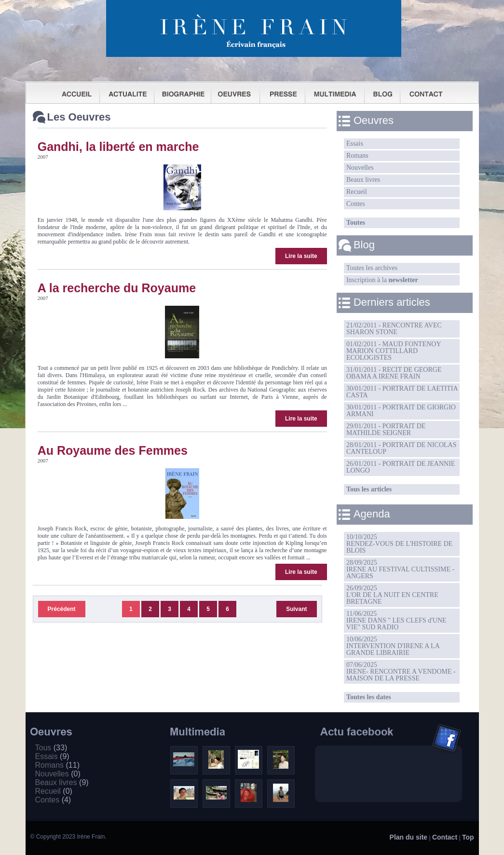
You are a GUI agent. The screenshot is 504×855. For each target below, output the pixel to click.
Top (468, 837)
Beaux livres (363, 180)
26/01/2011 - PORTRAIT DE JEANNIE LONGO (401, 467)
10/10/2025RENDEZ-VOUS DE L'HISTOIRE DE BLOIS (399, 544)
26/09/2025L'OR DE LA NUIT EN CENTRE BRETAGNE (392, 595)
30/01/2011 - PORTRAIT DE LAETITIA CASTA (402, 392)
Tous (51, 748)
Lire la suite (301, 256)
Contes (356, 204)
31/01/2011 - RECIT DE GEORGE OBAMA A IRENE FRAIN (394, 373)
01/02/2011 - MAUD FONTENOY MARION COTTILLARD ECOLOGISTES (394, 351)
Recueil (357, 192)
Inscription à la (382, 280)
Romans (357, 156)
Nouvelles (360, 168)
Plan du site (409, 837)
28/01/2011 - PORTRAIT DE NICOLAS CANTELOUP (402, 448)
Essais (355, 143)
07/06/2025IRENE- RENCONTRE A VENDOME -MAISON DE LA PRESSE (401, 672)
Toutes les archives (372, 268)
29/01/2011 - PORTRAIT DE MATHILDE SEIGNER (386, 429)
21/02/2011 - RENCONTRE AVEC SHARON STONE (394, 329)
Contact (445, 837)
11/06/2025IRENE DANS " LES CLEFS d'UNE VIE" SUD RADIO (396, 620)
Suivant (296, 609)
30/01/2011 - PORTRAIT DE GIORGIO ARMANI (401, 411)
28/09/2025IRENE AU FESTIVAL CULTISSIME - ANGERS (400, 569)
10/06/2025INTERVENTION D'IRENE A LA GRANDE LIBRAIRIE (393, 646)
